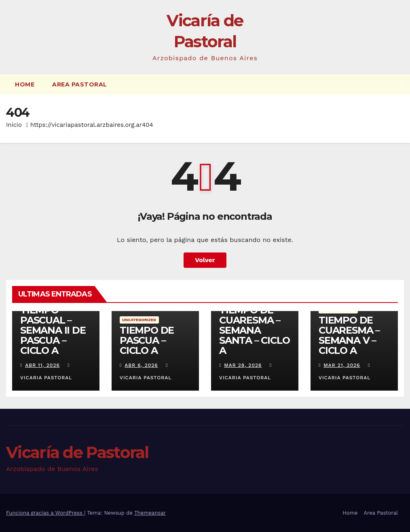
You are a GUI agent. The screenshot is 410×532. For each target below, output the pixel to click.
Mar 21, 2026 (342, 365)
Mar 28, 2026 (243, 365)
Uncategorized (139, 320)
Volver (205, 260)
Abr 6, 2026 (141, 365)
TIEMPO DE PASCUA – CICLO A (147, 340)
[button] (402, 84)
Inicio (14, 125)
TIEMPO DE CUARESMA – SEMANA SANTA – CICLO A (254, 330)
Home (25, 84)
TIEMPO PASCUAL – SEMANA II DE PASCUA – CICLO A (53, 330)
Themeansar (150, 513)
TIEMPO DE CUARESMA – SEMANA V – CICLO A (349, 335)
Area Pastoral (80, 84)
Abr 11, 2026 (42, 365)
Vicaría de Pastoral (77, 452)
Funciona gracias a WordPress (45, 513)
